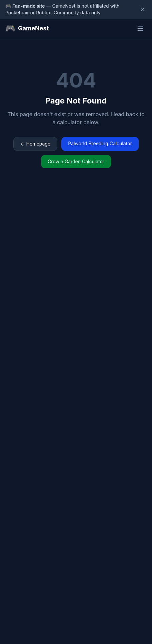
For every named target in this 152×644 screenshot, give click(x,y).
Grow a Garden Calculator (76, 161)
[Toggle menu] (140, 28)
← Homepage (35, 144)
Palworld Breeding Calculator (100, 143)
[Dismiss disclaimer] (143, 9)
